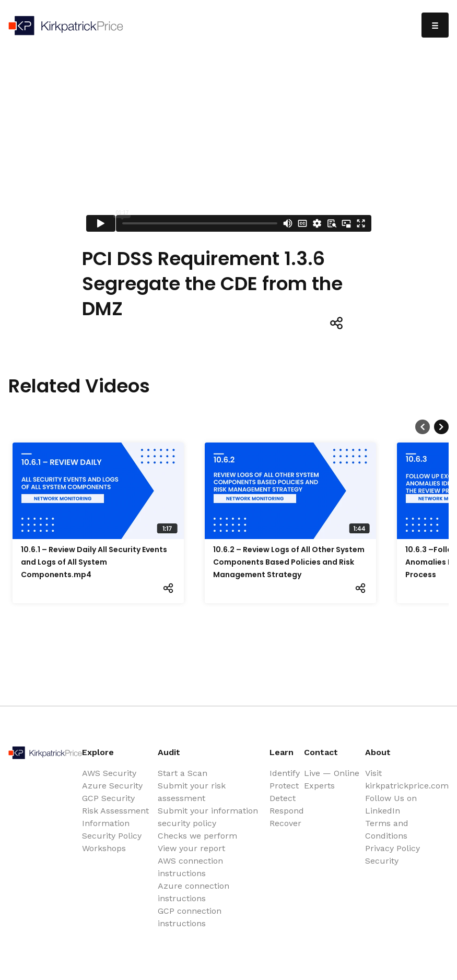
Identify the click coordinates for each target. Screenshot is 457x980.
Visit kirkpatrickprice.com (407, 779)
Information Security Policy (112, 829)
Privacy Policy (392, 848)
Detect (283, 798)
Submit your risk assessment (192, 792)
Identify (285, 773)
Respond (287, 811)
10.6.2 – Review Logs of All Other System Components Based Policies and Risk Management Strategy (289, 562)
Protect (284, 786)
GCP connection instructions (190, 917)
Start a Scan (183, 773)
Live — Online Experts (332, 779)
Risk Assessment (115, 811)
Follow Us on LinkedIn (391, 804)
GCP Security (108, 798)
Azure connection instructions (194, 892)
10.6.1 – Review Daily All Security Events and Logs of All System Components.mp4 (94, 562)
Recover (285, 823)
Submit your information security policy (208, 817)
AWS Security (109, 773)
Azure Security (112, 786)
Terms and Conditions (387, 829)
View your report (191, 848)
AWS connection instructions (190, 867)
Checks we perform (197, 836)
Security (382, 861)
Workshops (104, 848)
